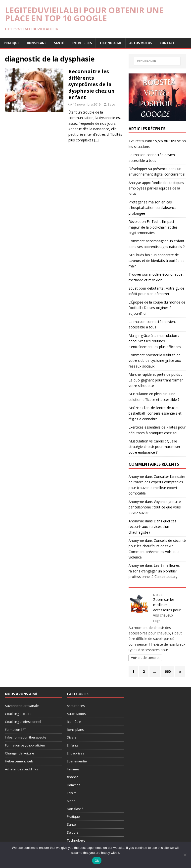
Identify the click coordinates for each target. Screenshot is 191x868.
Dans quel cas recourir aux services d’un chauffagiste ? (152, 527)
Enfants (73, 745)
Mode (158, 595)
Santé (59, 43)
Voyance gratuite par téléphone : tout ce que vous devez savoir (155, 507)
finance (73, 777)
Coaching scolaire (18, 714)
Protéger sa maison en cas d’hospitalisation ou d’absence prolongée (153, 208)
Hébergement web (19, 761)
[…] (97, 140)
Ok (97, 861)
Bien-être (74, 722)
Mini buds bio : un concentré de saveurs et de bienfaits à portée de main (157, 260)
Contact (167, 43)
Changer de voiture (20, 753)
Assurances (76, 706)
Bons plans (37, 43)
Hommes (74, 785)
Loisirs (72, 793)
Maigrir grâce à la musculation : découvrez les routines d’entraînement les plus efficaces (155, 341)
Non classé (75, 809)
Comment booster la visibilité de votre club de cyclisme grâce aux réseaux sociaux (155, 361)
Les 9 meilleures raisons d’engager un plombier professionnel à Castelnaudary (154, 571)
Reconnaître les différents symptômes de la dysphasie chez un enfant (92, 84)
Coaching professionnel (23, 722)
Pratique (11, 43)
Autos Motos (141, 43)
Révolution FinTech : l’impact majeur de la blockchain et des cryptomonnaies (153, 227)
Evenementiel (77, 761)
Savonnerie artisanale (22, 706)
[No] (185, 855)
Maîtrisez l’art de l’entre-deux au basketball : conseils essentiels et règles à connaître (155, 413)
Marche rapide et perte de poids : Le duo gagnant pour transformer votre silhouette (156, 380)
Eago (111, 104)
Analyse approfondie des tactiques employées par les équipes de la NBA (156, 188)
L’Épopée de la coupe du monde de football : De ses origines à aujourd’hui (157, 308)
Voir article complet (145, 658)
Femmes (73, 769)
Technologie (111, 43)
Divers (72, 737)
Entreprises (82, 43)
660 (168, 671)
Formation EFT (15, 730)
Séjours (73, 832)
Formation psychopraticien (25, 745)
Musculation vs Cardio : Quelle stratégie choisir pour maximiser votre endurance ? (154, 447)
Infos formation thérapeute (26, 737)
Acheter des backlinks (22, 769)
